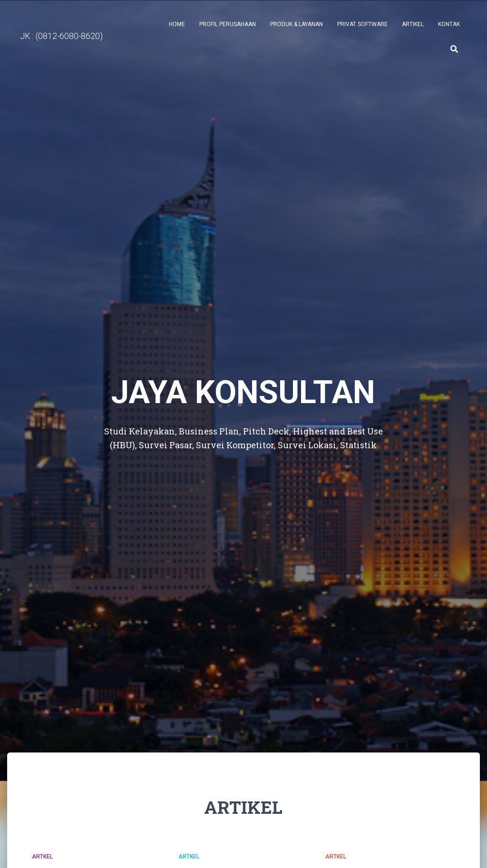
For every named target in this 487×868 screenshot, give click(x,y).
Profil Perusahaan (228, 24)
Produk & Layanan (297, 24)
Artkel (42, 857)
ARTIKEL (413, 24)
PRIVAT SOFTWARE (362, 24)
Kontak (449, 24)
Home (177, 24)
